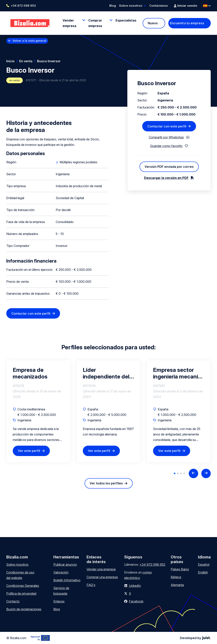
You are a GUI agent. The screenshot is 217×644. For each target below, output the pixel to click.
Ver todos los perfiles (106, 483)
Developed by (195, 638)
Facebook (136, 601)
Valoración (61, 572)
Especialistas (126, 20)
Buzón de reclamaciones (24, 609)
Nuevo (153, 23)
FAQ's (91, 585)
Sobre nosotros (131, 6)
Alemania (177, 585)
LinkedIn (135, 586)
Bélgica (176, 577)
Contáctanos (159, 6)
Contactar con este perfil (31, 313)
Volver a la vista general (29, 41)
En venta (26, 61)
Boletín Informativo (67, 580)
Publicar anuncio (65, 565)
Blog (113, 6)
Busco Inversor (49, 61)
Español (204, 565)
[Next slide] (206, 473)
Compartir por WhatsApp (166, 137)
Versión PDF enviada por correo (169, 167)
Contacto (13, 601)
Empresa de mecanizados (30, 373)
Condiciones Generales (23, 586)
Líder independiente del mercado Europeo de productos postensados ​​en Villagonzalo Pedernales (106, 373)
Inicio (10, 61)
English (203, 572)
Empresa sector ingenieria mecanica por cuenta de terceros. (179, 373)
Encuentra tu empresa (187, 23)
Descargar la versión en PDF (166, 178)
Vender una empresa (101, 569)
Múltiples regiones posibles (78, 162)
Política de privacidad (21, 593)
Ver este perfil (29, 451)
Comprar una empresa (102, 577)
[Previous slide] (193, 473)
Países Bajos (180, 569)
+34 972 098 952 (23, 6)
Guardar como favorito (166, 146)
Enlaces (59, 601)
